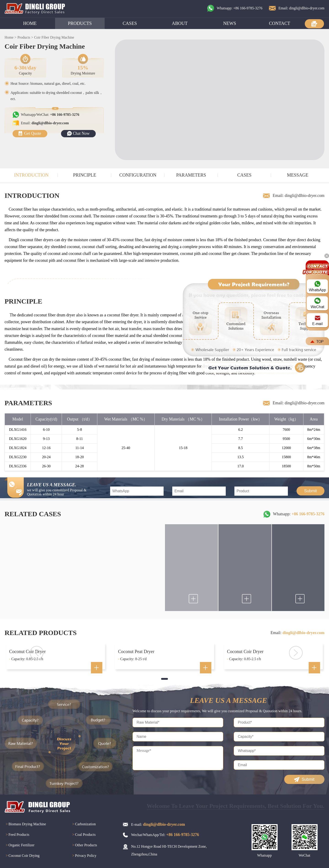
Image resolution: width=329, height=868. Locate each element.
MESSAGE (298, 175)
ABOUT (180, 23)
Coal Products (83, 835)
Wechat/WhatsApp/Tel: (165, 835)
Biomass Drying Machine (25, 824)
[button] (164, 679)
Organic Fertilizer (20, 845)
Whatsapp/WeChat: (50, 115)
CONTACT (280, 23)
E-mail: (158, 824)
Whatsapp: (299, 514)
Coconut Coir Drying (22, 856)
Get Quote (33, 133)
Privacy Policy (84, 856)
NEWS (230, 23)
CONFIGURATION (138, 175)
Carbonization (83, 824)
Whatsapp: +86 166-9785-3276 (240, 8)
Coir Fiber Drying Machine (54, 37)
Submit (310, 491)
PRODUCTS (80, 23)
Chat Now (81, 133)
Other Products (84, 845)
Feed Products (17, 835)
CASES (130, 23)
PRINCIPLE (85, 175)
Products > (25, 37)
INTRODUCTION (31, 175)
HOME (30, 23)
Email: (45, 123)
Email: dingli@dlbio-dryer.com (301, 8)
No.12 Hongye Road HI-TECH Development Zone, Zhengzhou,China (169, 850)
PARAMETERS (191, 175)
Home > (11, 37)
